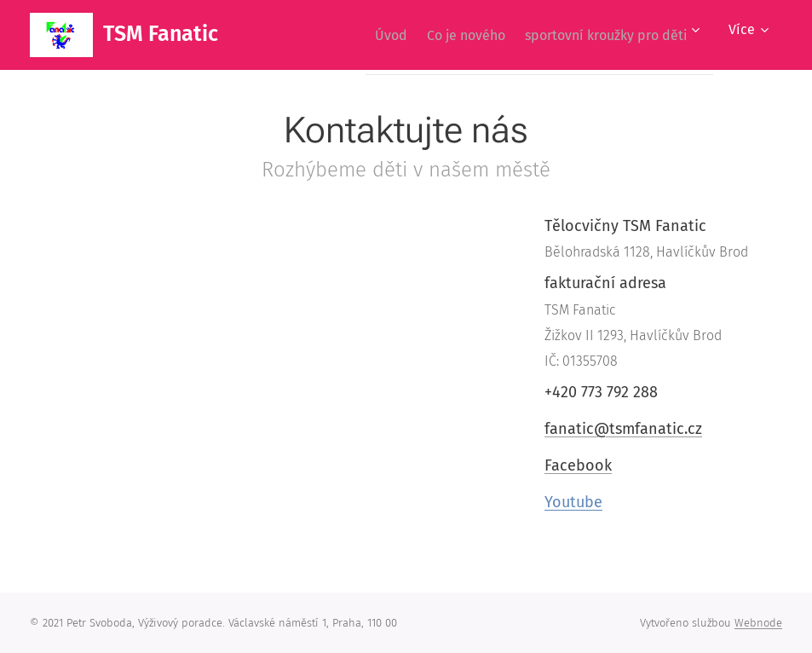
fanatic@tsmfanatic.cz (623, 428)
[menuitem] (367, 35)
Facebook (578, 465)
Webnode (758, 623)
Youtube (573, 502)
